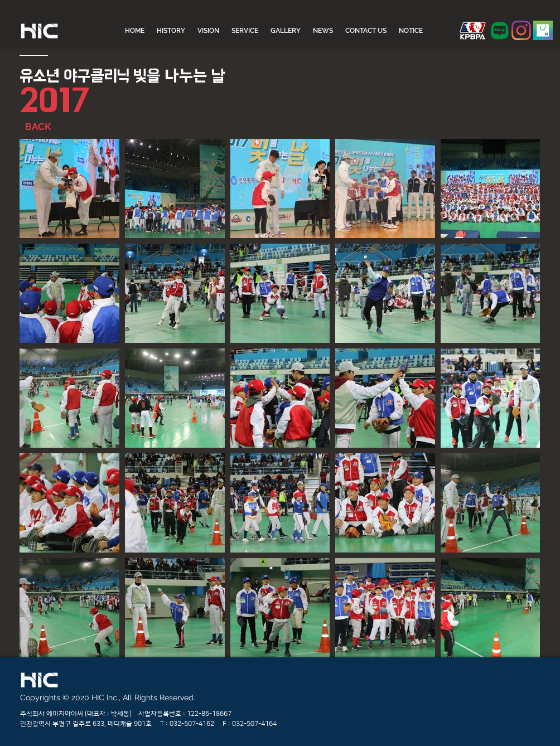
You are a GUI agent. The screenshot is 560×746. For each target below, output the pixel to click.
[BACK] (52, 127)
